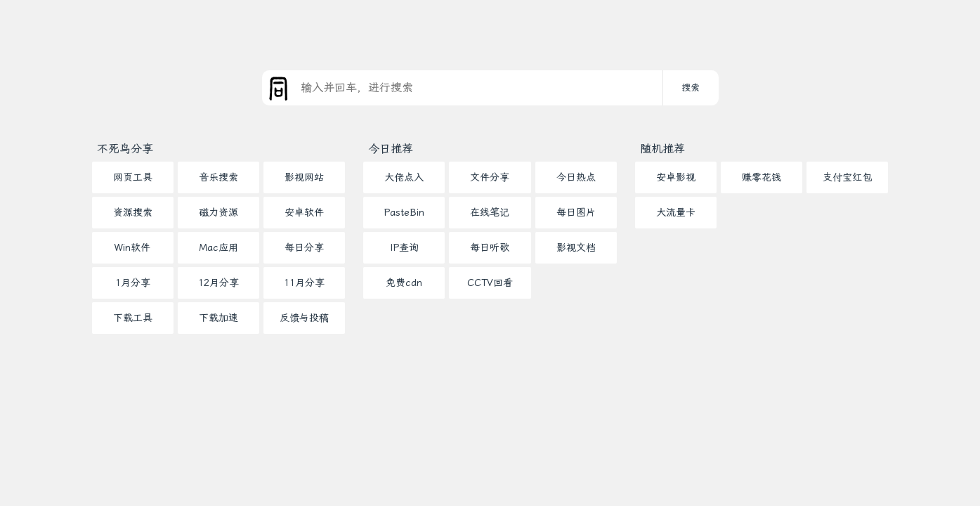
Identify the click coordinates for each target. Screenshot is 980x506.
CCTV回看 (490, 283)
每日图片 (576, 213)
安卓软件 (304, 213)
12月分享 (218, 283)
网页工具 (133, 177)
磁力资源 (218, 213)
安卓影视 (676, 177)
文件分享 (490, 177)
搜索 (691, 87)
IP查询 (404, 248)
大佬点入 (404, 177)
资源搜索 (133, 213)
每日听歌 (490, 248)
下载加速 (218, 318)
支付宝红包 (847, 177)
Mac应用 (218, 248)
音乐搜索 (218, 177)
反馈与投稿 (304, 318)
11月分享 (304, 283)
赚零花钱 (762, 177)
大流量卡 (676, 213)
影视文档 (576, 248)
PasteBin (404, 213)
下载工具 (133, 318)
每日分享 (304, 248)
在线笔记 (490, 213)
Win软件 (132, 248)
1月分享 (133, 283)
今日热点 (576, 177)
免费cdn (404, 283)
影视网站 (304, 177)
